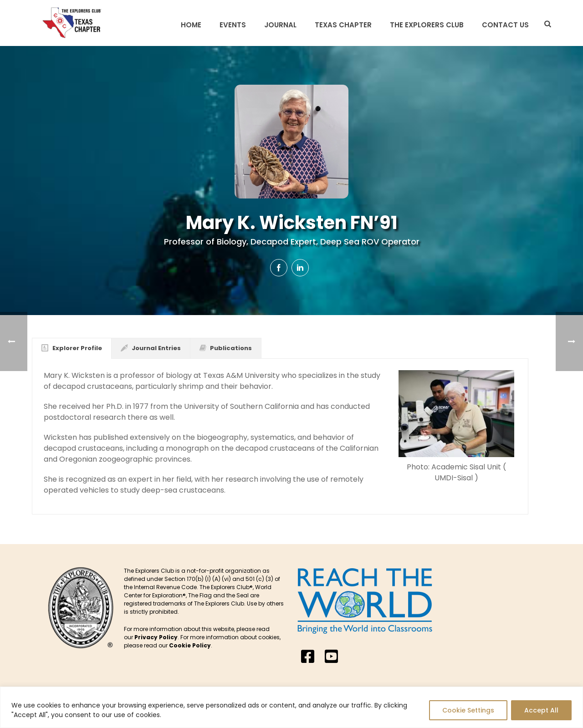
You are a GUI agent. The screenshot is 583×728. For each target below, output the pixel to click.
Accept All (541, 710)
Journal (280, 25)
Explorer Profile (72, 348)
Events (233, 25)
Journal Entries (151, 348)
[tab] (72, 348)
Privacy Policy (156, 637)
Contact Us (505, 25)
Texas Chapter (343, 25)
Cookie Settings (468, 710)
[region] (291, 707)
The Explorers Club (427, 25)
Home (191, 25)
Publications (226, 348)
